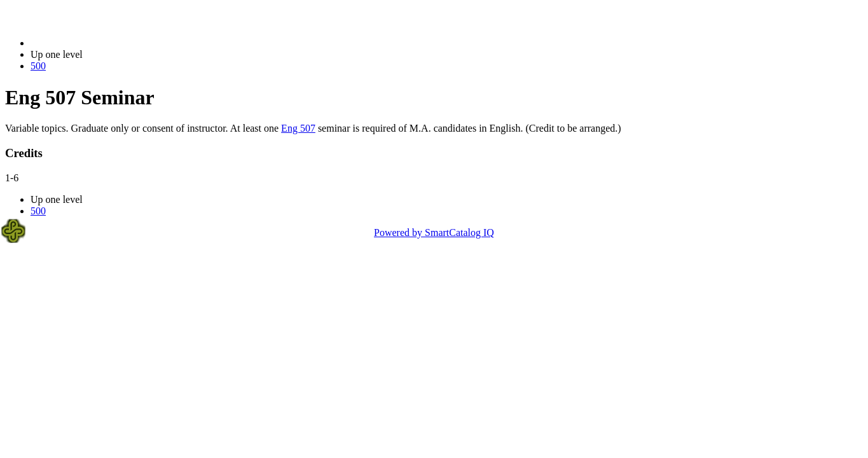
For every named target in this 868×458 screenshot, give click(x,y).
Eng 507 (298, 128)
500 (38, 66)
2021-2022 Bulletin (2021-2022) (97, 43)
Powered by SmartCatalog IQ (434, 232)
